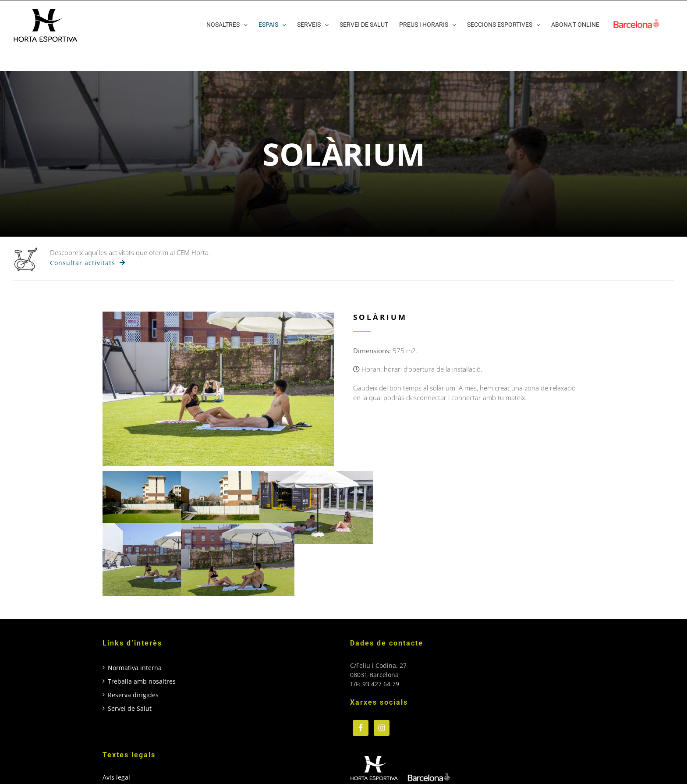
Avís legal (116, 777)
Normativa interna (135, 668)
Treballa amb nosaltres (142, 681)
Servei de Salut (130, 708)
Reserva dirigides (133, 695)
